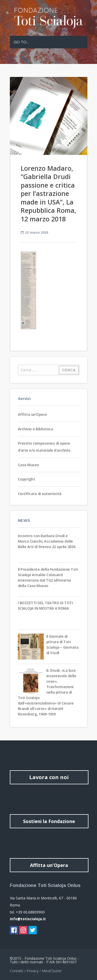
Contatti (17, 971)
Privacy (33, 971)
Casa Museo (28, 465)
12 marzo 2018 (37, 232)
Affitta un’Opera (32, 414)
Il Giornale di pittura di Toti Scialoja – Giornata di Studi (62, 644)
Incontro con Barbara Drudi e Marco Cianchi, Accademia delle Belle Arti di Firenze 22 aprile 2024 (47, 541)
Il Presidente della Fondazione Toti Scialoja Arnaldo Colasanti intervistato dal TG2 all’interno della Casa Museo (48, 577)
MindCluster (52, 971)
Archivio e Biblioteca (36, 429)
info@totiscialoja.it (28, 919)
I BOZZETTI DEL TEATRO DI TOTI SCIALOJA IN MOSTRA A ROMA (45, 606)
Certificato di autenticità (40, 494)
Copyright (27, 479)
